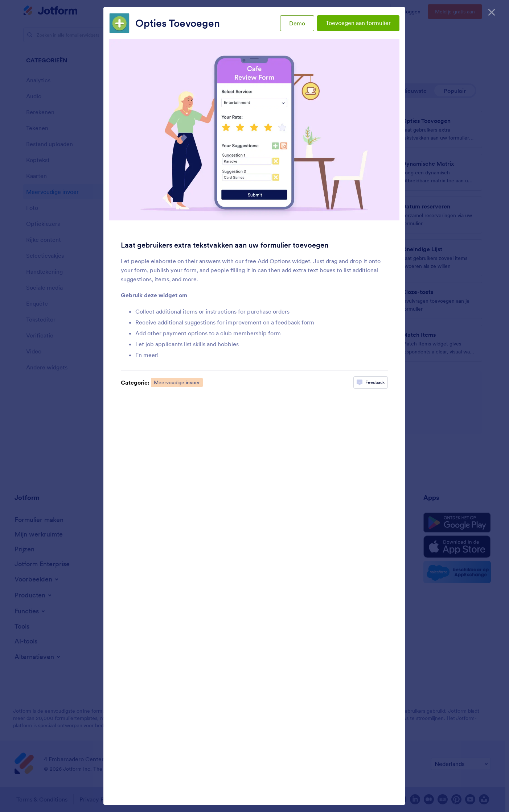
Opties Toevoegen (178, 23)
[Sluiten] (492, 11)
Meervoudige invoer (177, 382)
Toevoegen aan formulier (358, 23)
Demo (297, 23)
